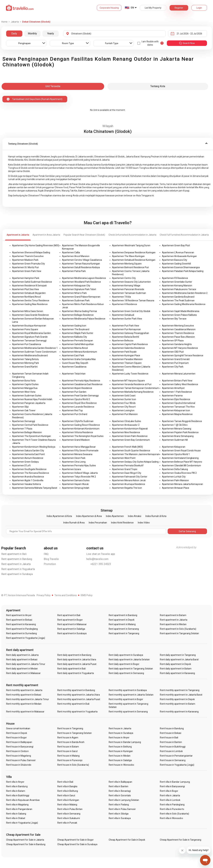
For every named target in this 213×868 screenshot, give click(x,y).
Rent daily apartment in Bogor (124, 664)
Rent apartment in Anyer (19, 615)
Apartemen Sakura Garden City (28, 451)
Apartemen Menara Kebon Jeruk (129, 480)
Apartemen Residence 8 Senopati (29, 286)
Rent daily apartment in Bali (71, 669)
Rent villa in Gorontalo (120, 795)
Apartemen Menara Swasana (77, 454)
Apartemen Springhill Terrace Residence (183, 355)
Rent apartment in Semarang (124, 629)
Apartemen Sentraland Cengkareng (180, 458)
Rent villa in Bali (65, 782)
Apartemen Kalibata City (75, 337)
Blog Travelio (51, 559)
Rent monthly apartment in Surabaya (128, 690)
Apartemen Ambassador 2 (126, 425)
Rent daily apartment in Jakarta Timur (26, 664)
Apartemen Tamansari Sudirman (129, 293)
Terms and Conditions (66, 595)
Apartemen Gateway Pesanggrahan (131, 333)
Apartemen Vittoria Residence (78, 432)
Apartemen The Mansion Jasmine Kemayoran (136, 454)
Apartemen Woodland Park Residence (81, 282)
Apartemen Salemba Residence (128, 348)
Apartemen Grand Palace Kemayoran (81, 297)
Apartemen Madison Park (25, 260)
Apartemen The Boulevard (76, 329)
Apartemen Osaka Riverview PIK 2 (179, 473)
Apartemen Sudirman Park (76, 300)
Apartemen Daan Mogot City (127, 473)
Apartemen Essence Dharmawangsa (181, 267)
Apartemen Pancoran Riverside (128, 289)
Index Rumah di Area (74, 523)
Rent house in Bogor (17, 738)
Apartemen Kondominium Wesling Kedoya (34, 447)
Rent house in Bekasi (171, 733)
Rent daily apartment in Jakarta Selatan (129, 660)
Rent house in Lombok (171, 751)
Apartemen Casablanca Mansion (179, 329)
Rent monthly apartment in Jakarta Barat (181, 695)
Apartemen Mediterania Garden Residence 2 (185, 293)
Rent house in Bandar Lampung (125, 742)
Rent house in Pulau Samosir (21, 760)
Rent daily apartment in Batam (176, 669)
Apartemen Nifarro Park (74, 293)
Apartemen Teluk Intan (74, 374)
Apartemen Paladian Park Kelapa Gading (183, 271)
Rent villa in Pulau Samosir (122, 809)
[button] (108, 144)
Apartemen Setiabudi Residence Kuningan (134, 260)
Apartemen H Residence (125, 304)
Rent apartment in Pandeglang (22, 629)
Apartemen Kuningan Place (126, 355)
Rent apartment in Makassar (72, 624)
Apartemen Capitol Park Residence (130, 344)
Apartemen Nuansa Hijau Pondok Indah (32, 399)
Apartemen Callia (71, 252)
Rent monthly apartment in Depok (177, 699)
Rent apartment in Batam (173, 615)
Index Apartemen (115, 516)
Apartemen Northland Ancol (26, 297)
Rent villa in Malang (67, 805)
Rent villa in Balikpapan (120, 782)
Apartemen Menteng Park (26, 363)
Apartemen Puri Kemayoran (126, 329)
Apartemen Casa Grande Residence (30, 315)
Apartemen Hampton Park (26, 278)
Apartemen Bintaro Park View (177, 381)
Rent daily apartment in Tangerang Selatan (131, 669)
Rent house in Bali (169, 738)
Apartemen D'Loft (21, 465)
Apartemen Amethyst (173, 388)
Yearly (51, 34)
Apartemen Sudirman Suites (27, 396)
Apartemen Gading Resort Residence (81, 425)
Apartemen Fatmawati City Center (130, 477)
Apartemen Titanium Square (127, 363)
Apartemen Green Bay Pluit (176, 245)
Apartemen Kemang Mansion (177, 286)
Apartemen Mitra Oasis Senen (28, 311)
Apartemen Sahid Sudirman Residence (32, 282)
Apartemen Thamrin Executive (28, 256)
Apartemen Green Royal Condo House (181, 451)
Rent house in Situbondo (19, 765)
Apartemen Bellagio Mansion (27, 432)
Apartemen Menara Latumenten (179, 374)
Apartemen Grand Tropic (125, 469)
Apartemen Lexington (123, 410)
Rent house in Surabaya (121, 733)
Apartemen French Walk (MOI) (127, 447)
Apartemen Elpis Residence (176, 399)
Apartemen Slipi (20, 407)
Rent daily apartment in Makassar (23, 673)
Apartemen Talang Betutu (26, 359)
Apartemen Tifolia (121, 297)
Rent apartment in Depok (122, 620)
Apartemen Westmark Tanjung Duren (131, 245)
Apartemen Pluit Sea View (26, 289)
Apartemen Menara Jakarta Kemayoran (182, 484)
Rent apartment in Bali (14, 554)
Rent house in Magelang (19, 756)
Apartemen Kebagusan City (76, 286)
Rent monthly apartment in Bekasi (24, 695)
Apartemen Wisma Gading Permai (79, 311)
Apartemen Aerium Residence (28, 458)
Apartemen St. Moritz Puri (26, 267)
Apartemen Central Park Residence (30, 425)
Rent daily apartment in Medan (22, 669)
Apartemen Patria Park (74, 271)
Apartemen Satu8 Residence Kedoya (81, 267)
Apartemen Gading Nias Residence (30, 304)
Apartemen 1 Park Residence (177, 392)
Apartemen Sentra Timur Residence (31, 300)
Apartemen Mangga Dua (25, 388)
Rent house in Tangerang (70, 728)
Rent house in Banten (171, 742)
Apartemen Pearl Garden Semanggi (80, 396)
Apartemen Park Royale (124, 352)
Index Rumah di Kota (156, 516)
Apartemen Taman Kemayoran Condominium (135, 388)
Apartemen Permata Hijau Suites (79, 465)
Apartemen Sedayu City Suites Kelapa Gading (135, 462)
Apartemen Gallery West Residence (180, 384)
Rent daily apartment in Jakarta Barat (179, 660)
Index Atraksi (135, 516)
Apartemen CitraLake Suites (127, 421)
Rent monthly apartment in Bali (73, 704)
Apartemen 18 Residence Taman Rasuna (133, 300)
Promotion (50, 564)
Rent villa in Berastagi (120, 791)
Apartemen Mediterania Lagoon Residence (84, 278)
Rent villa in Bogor (169, 791)
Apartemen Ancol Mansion (76, 256)
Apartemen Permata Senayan (78, 341)
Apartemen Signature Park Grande (30, 337)
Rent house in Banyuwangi (20, 747)
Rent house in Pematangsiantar (176, 756)
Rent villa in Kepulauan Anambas (23, 800)
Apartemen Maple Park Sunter (78, 333)
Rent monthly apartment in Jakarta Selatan (131, 695)
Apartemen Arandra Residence (28, 477)
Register (179, 8)
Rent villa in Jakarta (170, 795)
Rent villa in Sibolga (119, 814)
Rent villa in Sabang (16, 814)
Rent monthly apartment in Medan (24, 704)
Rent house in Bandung (172, 728)
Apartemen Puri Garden (74, 392)
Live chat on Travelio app (101, 554)
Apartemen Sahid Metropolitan (78, 344)
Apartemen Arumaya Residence (129, 484)
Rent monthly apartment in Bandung (76, 690)
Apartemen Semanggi (24, 421)
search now (187, 43)
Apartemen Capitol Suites (25, 384)
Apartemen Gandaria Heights (177, 344)
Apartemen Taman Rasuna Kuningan (81, 264)
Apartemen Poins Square (25, 329)
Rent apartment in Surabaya (17, 574)
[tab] (108, 144)
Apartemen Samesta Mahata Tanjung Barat (35, 488)
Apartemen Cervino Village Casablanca (82, 260)
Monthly (32, 34)
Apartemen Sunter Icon (124, 399)
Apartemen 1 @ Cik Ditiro (175, 425)
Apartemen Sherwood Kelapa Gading (31, 252)
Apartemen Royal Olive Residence (79, 403)
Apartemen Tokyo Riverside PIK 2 (79, 477)
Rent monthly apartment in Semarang (128, 712)
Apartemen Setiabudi (123, 315)
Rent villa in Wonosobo (171, 818)
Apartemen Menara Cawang (177, 429)
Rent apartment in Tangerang (124, 633)
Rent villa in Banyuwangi (172, 786)
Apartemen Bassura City (175, 260)
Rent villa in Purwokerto (172, 809)
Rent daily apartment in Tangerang (178, 655)
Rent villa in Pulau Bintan (70, 809)
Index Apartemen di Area (89, 516)
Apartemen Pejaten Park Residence (180, 432)
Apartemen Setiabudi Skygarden (29, 293)
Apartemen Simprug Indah (76, 488)
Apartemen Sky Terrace (174, 319)
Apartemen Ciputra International (179, 403)
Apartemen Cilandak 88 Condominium (181, 465)
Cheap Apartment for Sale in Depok (127, 840)
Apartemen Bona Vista (24, 381)
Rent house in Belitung (120, 747)
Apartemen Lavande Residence (78, 407)
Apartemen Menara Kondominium (80, 352)
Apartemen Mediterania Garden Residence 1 (35, 348)
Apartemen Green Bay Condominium (131, 440)
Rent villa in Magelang (17, 805)
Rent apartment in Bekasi (19, 620)
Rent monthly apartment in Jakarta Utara (79, 695)
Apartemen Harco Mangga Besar (79, 447)
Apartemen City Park (173, 367)
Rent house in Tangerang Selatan (75, 733)
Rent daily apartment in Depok (175, 664)
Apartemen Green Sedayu (26, 462)
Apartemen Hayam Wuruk (75, 484)
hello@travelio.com (97, 559)
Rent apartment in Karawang (21, 624)
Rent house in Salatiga (120, 760)
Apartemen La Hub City (174, 477)
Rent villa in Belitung (68, 791)
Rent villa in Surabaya (120, 818)
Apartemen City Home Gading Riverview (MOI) (36, 245)
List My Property (153, 8)
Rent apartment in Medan (173, 624)
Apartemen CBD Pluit (173, 352)
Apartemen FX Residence (175, 278)
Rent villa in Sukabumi (69, 818)
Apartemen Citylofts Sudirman (78, 421)
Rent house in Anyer (119, 738)
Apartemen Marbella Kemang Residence (133, 392)
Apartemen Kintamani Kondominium (81, 429)
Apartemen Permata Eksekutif (128, 465)
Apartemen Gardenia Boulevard (178, 297)
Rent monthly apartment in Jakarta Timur (28, 699)
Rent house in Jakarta (120, 728)
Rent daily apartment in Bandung (74, 655)
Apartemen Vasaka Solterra (26, 484)
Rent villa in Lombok (170, 800)
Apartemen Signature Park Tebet (79, 289)
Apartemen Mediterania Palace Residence (84, 319)
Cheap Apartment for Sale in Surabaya (77, 844)
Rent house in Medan (120, 756)
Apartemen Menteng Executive (178, 326)
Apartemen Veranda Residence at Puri (132, 384)
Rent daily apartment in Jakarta (22, 655)
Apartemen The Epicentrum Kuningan (32, 436)
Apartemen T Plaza (22, 429)
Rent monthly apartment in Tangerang (180, 690)
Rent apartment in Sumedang (21, 633)
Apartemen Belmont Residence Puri (130, 267)
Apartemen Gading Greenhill (176, 264)
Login (199, 8)
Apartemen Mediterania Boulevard (30, 355)
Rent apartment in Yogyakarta (18, 569)
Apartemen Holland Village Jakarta (80, 473)
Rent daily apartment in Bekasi (22, 660)
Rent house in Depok (17, 733)
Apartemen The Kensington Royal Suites (83, 436)
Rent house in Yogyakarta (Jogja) (177, 765)
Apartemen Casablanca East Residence (82, 384)
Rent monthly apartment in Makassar (25, 712)
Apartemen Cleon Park (74, 458)
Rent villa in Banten (118, 786)
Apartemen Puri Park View (126, 326)
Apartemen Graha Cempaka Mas (79, 359)
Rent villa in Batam (16, 791)
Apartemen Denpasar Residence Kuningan (134, 252)
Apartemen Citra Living (74, 462)
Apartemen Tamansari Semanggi (29, 341)
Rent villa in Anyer (15, 782)
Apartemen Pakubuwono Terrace (179, 289)
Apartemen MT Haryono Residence (180, 348)
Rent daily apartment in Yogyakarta (76, 673)
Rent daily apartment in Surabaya (126, 655)
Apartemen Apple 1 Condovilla (28, 480)
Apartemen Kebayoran (174, 447)
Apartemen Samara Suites (76, 480)
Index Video (144, 523)
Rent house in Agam (68, 738)
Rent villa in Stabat (16, 818)
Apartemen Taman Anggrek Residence (182, 421)
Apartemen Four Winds (124, 403)
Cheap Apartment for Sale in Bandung (26, 844)
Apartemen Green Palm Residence (130, 436)
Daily (14, 34)
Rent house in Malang (68, 756)
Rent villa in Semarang (69, 814)
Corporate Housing (109, 8)
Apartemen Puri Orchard (75, 414)
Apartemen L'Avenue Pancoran (178, 252)
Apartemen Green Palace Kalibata (179, 315)
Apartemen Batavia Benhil (126, 337)
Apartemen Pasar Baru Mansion (178, 337)
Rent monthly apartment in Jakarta (24, 690)
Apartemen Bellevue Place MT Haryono (182, 462)
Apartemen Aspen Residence (77, 388)
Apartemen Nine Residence (126, 432)
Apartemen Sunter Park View (127, 319)
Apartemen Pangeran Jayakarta (29, 403)
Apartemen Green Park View (27, 271)
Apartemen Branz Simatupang (178, 436)
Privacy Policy (44, 595)
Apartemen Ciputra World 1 (176, 454)
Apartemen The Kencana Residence (31, 473)
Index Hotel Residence (122, 523)
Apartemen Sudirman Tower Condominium (34, 352)
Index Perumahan (98, 523)
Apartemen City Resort (124, 407)
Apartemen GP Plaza (173, 341)
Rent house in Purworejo (70, 760)
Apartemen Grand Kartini (25, 367)
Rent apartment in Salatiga (71, 629)
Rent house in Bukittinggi (173, 747)
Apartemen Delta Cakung (175, 469)
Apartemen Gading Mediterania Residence (184, 304)
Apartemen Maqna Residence (177, 414)
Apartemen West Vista (24, 392)
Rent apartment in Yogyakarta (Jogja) (26, 638)
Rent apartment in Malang (122, 624)
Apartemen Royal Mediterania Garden (32, 333)
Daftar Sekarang (187, 531)
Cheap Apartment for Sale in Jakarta (25, 840)
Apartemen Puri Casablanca (27, 344)
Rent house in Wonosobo (121, 765)
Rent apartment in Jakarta (16, 564)
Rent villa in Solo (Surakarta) (174, 814)
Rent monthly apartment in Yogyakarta (77, 712)
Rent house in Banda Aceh (71, 742)
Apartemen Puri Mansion (125, 414)
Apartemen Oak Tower (24, 410)
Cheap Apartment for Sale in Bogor (75, 840)
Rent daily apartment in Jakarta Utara (77, 660)
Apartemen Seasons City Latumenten (131, 282)
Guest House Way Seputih (75, 363)
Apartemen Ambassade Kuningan (179, 256)
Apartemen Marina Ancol (75, 348)
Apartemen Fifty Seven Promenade (80, 451)
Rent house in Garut (67, 751)
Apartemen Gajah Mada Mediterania (181, 311)
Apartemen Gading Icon (74, 326)
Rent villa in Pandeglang (172, 805)
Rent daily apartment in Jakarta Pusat (77, 664)
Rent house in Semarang (173, 760)
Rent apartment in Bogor (70, 620)
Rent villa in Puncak (67, 823)
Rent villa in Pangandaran (19, 809)
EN (132, 8)
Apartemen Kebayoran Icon (176, 410)
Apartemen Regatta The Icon (127, 488)
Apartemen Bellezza (123, 341)
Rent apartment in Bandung (17, 559)
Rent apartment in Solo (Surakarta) (178, 629)
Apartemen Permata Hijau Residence (81, 381)
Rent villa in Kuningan (68, 800)
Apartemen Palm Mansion (175, 480)
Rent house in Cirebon (17, 751)
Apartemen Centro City (124, 278)
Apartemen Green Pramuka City (29, 264)
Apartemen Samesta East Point (28, 454)
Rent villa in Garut (66, 795)
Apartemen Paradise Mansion (127, 359)
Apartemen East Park (73, 355)
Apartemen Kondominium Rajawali (130, 429)
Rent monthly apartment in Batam (178, 704)
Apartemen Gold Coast (124, 396)
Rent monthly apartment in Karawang (179, 712)
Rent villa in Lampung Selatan (124, 800)
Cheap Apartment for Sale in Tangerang (181, 840)
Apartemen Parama (172, 396)
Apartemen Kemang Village (126, 286)
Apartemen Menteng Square (127, 264)
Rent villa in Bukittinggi (18, 795)
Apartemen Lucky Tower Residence (130, 374)
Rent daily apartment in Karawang (177, 673)
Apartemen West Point (124, 458)
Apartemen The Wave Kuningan (128, 256)
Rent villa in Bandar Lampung (175, 782)
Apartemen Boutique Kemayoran (29, 326)
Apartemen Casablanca (74, 367)
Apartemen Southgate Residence (29, 469)
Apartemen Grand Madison (76, 440)
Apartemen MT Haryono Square (128, 381)
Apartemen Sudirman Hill (175, 440)
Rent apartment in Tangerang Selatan (179, 633)
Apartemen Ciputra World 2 (76, 399)
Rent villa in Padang (119, 805)
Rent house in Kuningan (121, 751)
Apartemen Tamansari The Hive (178, 407)
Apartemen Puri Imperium (175, 363)
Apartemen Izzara (71, 469)
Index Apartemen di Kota (59, 516)
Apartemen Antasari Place (176, 488)
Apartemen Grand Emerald (176, 359)
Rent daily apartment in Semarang (126, 673)
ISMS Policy (87, 595)
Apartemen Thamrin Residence (178, 333)
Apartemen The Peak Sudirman (178, 300)
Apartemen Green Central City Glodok (131, 311)
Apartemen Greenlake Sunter (177, 282)
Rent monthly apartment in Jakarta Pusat (79, 699)
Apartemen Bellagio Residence (78, 315)
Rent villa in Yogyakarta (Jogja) (22, 823)
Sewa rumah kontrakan (18, 728)
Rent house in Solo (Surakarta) (73, 765)
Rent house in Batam (68, 747)
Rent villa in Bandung (17, 786)
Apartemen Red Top (72, 410)
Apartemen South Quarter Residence (131, 451)
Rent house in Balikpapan (19, 742)
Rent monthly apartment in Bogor (126, 699)
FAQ (46, 554)
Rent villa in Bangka (67, 786)
